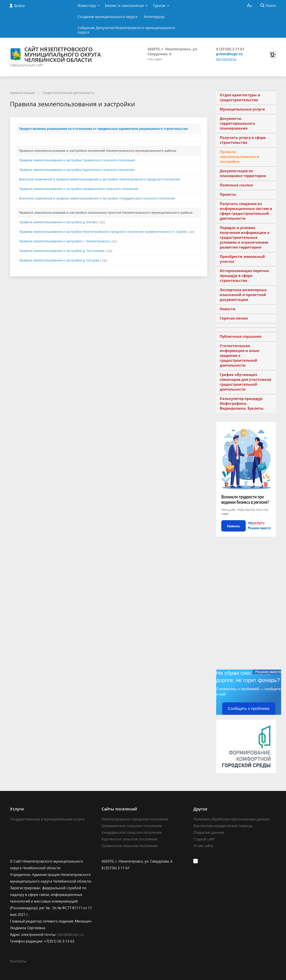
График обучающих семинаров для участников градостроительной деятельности (245, 382)
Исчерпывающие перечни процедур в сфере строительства (244, 276)
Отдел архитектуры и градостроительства (240, 97)
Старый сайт (204, 839)
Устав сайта (203, 846)
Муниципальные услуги (242, 109)
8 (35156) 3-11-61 (230, 49)
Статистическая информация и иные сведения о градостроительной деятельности (239, 356)
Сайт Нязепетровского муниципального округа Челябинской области (55, 55)
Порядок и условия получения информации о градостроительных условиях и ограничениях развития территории (245, 237)
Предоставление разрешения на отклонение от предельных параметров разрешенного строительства (103, 129)
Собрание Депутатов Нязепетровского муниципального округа (126, 30)
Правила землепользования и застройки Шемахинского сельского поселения (79, 189)
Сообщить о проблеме (249, 709)
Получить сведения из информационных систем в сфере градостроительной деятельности (246, 211)
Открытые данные (209, 832)
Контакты (18, 961)
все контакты (226, 59)
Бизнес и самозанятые (124, 6)
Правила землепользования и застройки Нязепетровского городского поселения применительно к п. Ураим (103, 232)
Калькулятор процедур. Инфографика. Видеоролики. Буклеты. (242, 403)
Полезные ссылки (236, 185)
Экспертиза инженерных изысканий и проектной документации (243, 295)
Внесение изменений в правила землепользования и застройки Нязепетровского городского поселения (100, 179)
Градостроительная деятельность (68, 93)
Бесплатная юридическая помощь (223, 826)
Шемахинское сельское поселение (132, 826)
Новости (228, 309)
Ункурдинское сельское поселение (132, 832)
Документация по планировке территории (243, 173)
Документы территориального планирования (237, 123)
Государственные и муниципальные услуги (47, 819)
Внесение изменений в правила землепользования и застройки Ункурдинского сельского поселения (97, 198)
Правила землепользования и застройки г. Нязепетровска (64, 241)
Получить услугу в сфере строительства (243, 140)
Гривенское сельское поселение (130, 846)
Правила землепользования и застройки (239, 157)
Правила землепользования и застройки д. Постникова (62, 251)
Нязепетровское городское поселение (135, 819)
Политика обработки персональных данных (231, 819)
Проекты (228, 194)
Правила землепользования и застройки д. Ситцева (59, 260)
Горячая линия (234, 318)
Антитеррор (154, 17)
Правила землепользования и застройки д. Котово (58, 222)
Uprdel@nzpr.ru (70, 935)
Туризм (159, 6)
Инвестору (87, 6)
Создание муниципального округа (107, 17)
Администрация (22, 93)
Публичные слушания (240, 336)
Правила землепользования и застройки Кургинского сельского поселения (77, 170)
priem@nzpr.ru (229, 54)
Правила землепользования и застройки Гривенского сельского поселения (77, 160)
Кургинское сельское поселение (129, 839)
